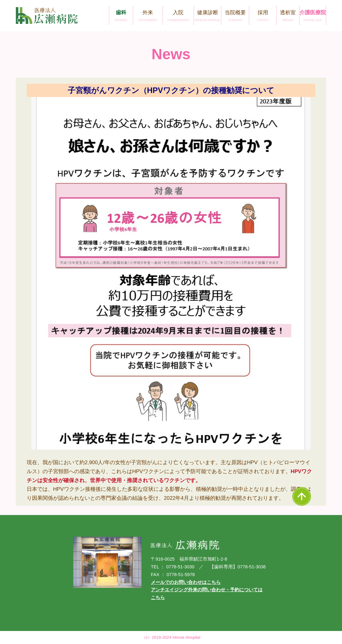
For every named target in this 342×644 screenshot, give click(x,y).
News (171, 54)
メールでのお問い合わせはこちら (186, 582)
